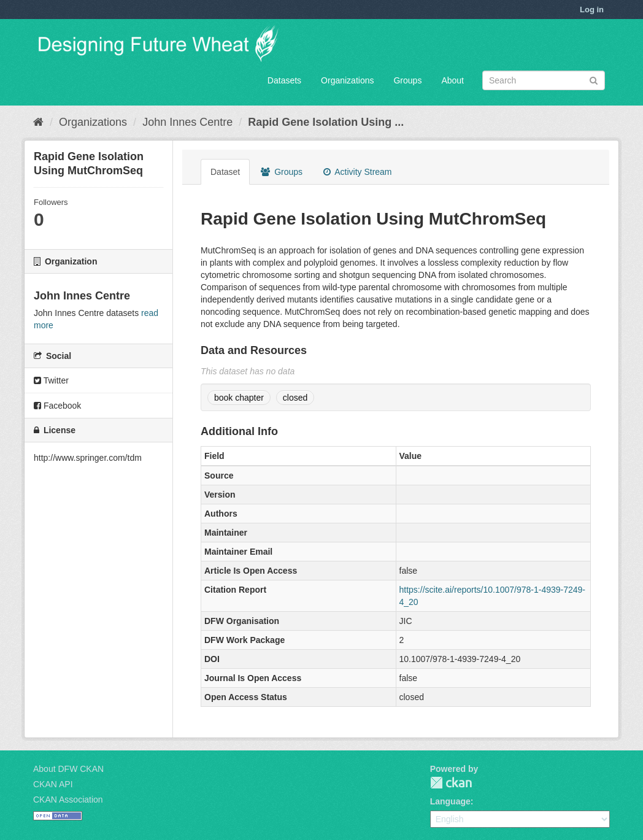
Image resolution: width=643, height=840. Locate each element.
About (452, 80)
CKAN (451, 783)
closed (295, 398)
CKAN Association (68, 800)
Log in (592, 10)
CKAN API (53, 784)
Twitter (51, 380)
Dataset (225, 172)
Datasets (284, 80)
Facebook (57, 406)
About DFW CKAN (68, 769)
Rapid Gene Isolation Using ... (326, 122)
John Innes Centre (187, 122)
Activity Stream (357, 172)
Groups (407, 80)
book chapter (239, 398)
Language (450, 801)
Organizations (347, 80)
